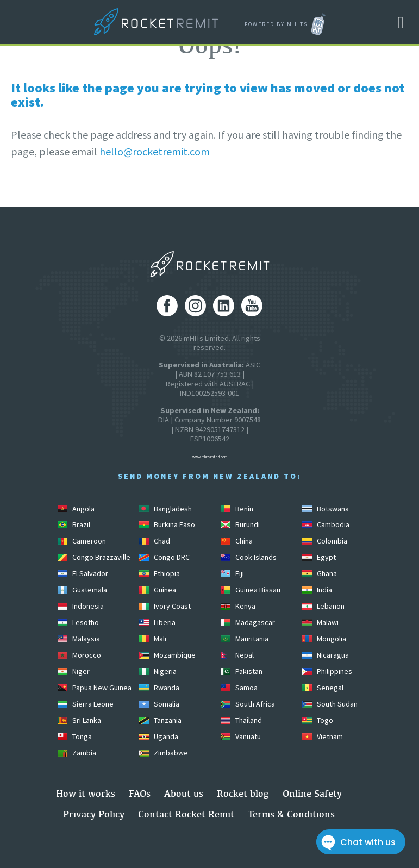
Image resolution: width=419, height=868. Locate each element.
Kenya (238, 606)
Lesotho (78, 622)
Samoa (239, 688)
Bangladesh (165, 509)
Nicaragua (326, 655)
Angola (76, 509)
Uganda (159, 736)
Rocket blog (243, 793)
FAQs (140, 793)
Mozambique (167, 655)
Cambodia (326, 524)
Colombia (325, 541)
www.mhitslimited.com (210, 457)
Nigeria (158, 671)
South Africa (248, 704)
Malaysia (79, 639)
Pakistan (242, 671)
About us (184, 793)
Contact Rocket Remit (186, 814)
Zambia (77, 753)
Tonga (75, 736)
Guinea (158, 590)
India (317, 590)
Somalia (159, 704)
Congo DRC (164, 557)
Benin (237, 509)
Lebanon (323, 606)
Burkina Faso (167, 524)
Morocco (79, 655)
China (237, 541)
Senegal (323, 688)
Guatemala (82, 590)
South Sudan (330, 704)
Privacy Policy (94, 814)
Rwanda (159, 688)
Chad (155, 541)
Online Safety (312, 793)
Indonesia (81, 606)
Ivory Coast (165, 606)
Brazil (74, 524)
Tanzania (160, 720)
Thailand (241, 720)
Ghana (320, 573)
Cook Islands (249, 557)
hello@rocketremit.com (155, 151)
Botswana (326, 509)
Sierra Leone (86, 704)
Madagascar (248, 622)
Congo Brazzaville (94, 557)
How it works (86, 793)
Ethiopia (160, 573)
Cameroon (82, 541)
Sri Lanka (79, 720)
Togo (318, 720)
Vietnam (323, 736)
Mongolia (324, 639)
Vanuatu (241, 736)
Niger (74, 671)
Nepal (237, 655)
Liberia (157, 622)
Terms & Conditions (291, 814)
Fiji (232, 573)
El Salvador (83, 573)
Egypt (319, 557)
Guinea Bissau (251, 590)
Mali (153, 639)
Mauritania (245, 639)
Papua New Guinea (95, 688)
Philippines (327, 671)
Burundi (240, 524)
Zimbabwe (164, 753)
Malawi (320, 622)
